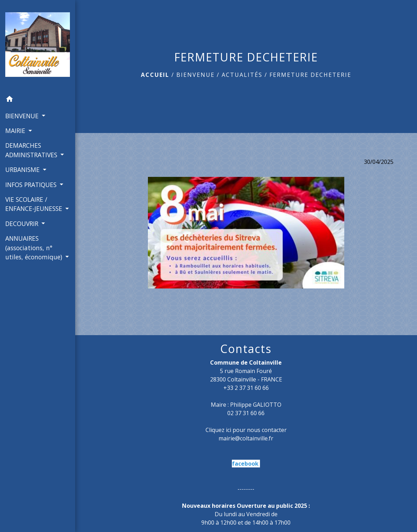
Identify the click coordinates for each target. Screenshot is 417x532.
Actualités (242, 75)
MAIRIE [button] (16, 131)
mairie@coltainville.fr (246, 438)
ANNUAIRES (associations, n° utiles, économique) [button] (35, 248)
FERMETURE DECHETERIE (310, 75)
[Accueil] (38, 46)
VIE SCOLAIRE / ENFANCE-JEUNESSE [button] (35, 204)
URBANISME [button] (23, 169)
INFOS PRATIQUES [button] (32, 185)
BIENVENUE (196, 75)
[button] (38, 100)
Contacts (246, 349)
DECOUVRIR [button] (23, 224)
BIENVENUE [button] (23, 116)
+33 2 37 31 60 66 (246, 388)
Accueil (155, 75)
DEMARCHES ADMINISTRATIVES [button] (32, 150)
